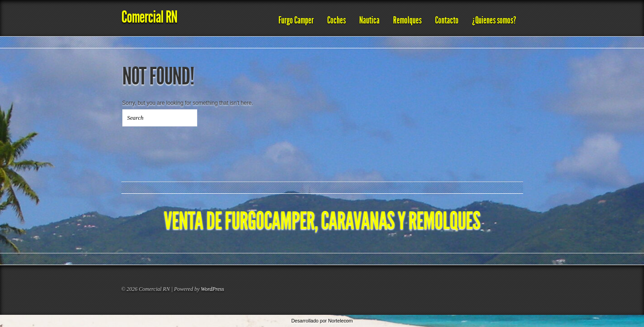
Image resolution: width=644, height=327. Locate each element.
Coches (336, 20)
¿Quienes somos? (494, 20)
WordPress (212, 289)
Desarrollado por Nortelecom (322, 321)
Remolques (407, 20)
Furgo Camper (296, 20)
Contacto (447, 20)
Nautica (369, 20)
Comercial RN (149, 17)
